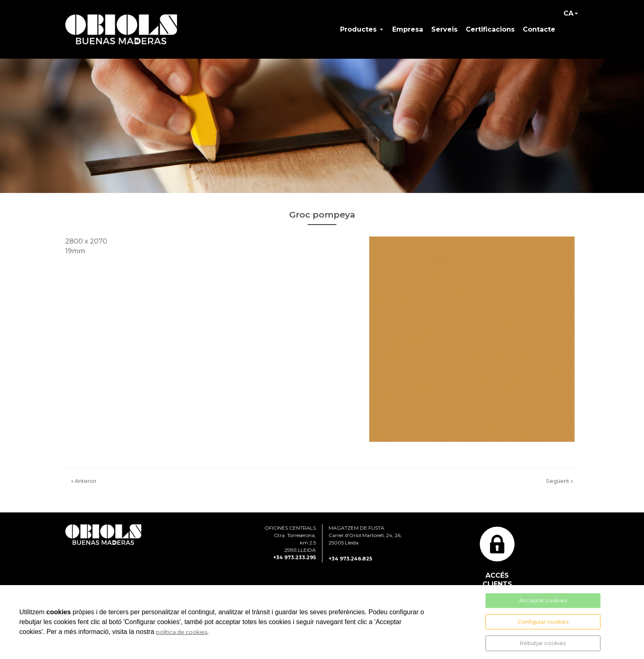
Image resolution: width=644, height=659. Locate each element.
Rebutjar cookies (543, 643)
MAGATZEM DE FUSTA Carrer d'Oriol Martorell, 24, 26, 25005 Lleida (365, 536)
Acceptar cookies (543, 600)
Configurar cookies (543, 621)
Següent (559, 482)
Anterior (84, 482)
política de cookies (182, 632)
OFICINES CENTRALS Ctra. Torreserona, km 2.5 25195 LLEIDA (290, 540)
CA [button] (568, 14)
